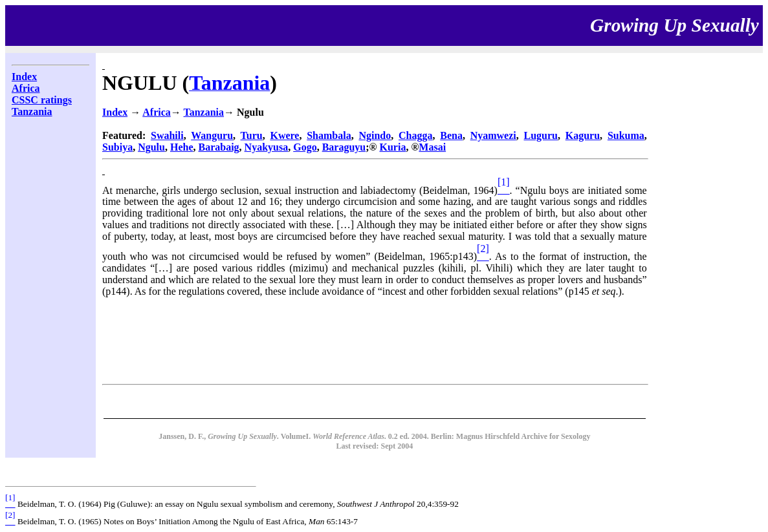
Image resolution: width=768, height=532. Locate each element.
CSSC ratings (42, 100)
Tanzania (32, 112)
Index (24, 77)
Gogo (305, 147)
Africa (26, 88)
